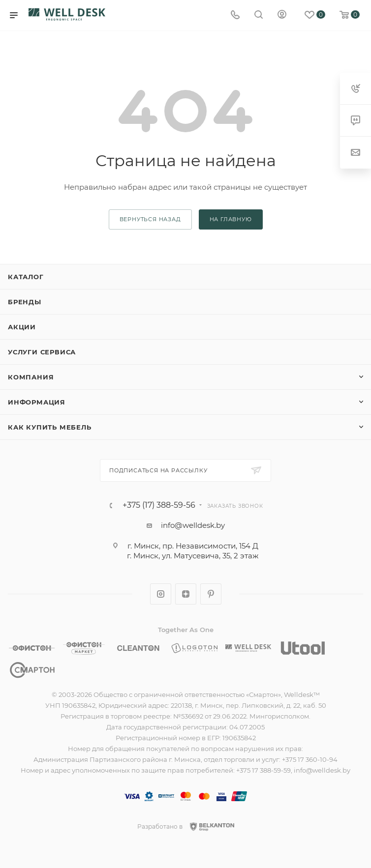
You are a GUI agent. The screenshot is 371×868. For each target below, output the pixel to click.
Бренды (25, 302)
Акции (22, 327)
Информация (37, 402)
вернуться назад (150, 219)
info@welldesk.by (193, 525)
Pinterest (211, 594)
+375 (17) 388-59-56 (159, 505)
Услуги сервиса (42, 352)
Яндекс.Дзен (186, 594)
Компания (31, 377)
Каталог (26, 277)
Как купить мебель (50, 427)
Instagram (161, 594)
